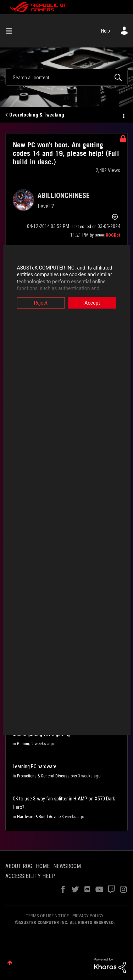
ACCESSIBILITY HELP (30, 876)
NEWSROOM (67, 866)
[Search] (66, 77)
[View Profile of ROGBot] (113, 235)
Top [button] (10, 963)
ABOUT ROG (19, 866)
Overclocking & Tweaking (37, 115)
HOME (43, 866)
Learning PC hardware (35, 766)
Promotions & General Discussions (47, 776)
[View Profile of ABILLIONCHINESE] (64, 196)
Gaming (24, 744)
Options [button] (123, 115)
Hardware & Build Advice (39, 817)
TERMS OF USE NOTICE (47, 916)
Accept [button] (94, 303)
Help (106, 31)
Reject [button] (40, 303)
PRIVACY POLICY (88, 916)
